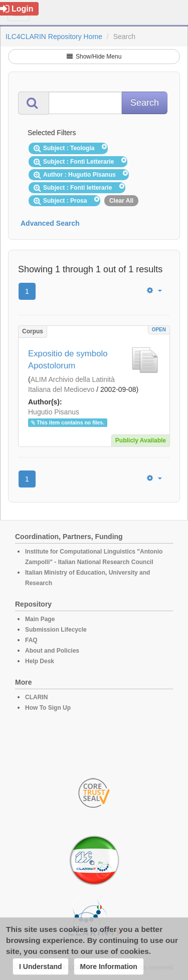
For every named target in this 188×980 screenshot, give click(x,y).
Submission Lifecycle (56, 630)
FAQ (31, 640)
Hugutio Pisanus (54, 412)
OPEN (159, 330)
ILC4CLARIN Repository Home (54, 37)
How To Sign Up (48, 708)
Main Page (40, 619)
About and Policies (52, 651)
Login (17, 9)
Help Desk (40, 661)
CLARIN (36, 697)
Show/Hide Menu (94, 57)
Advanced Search (50, 223)
